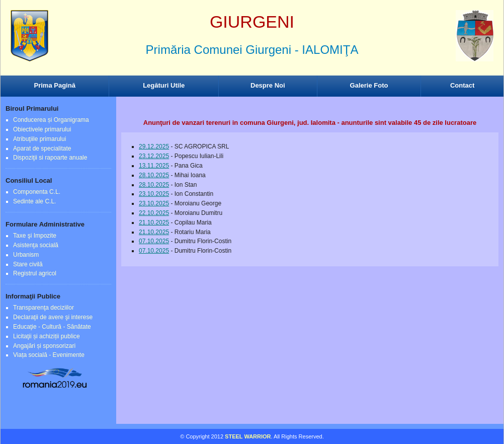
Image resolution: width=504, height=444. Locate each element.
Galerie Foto (369, 85)
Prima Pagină (55, 85)
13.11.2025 (154, 166)
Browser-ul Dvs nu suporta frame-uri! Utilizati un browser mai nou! (252, 45)
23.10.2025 (154, 194)
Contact (462, 85)
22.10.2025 (154, 213)
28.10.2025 (154, 175)
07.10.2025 (154, 241)
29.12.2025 (154, 146)
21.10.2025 (154, 223)
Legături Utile (164, 85)
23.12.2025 (154, 156)
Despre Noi (268, 85)
